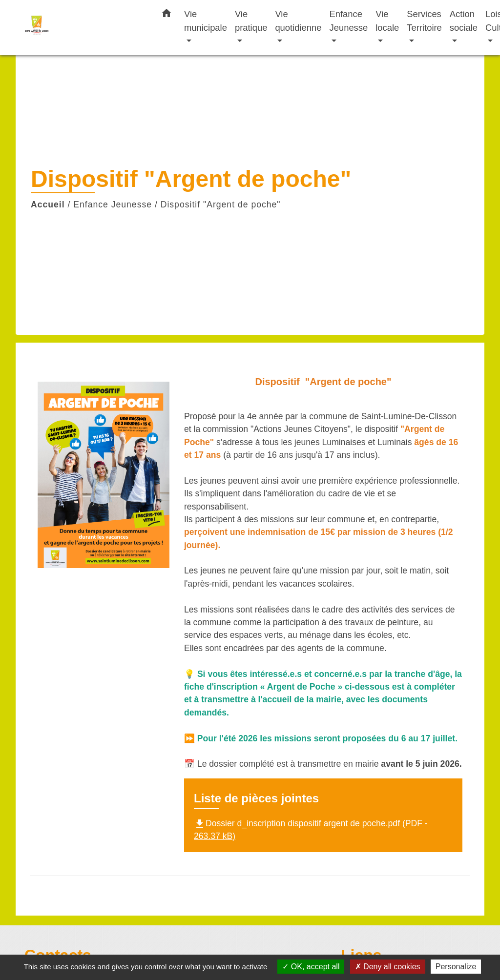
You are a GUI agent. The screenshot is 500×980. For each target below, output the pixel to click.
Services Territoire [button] (424, 21)
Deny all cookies (388, 967)
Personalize (456, 967)
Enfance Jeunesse (113, 204)
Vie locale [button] (387, 21)
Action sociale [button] (464, 21)
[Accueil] (84, 28)
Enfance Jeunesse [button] (349, 21)
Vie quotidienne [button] (298, 21)
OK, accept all (311, 967)
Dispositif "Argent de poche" (221, 204)
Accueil (48, 204)
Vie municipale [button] (206, 21)
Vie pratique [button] (251, 21)
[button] (167, 15)
